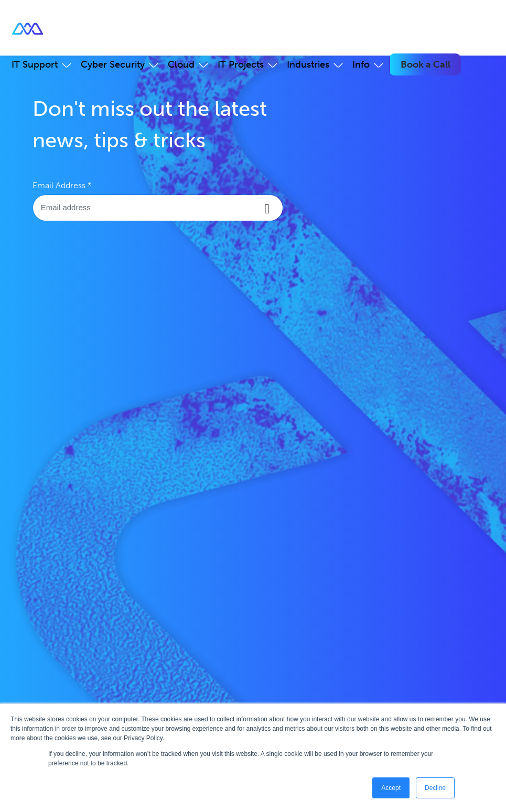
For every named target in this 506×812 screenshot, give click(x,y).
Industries (308, 64)
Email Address (62, 185)
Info (361, 64)
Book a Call (426, 64)
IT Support (35, 64)
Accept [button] (391, 788)
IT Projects (241, 64)
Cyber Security (113, 64)
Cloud (181, 64)
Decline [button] (435, 788)
